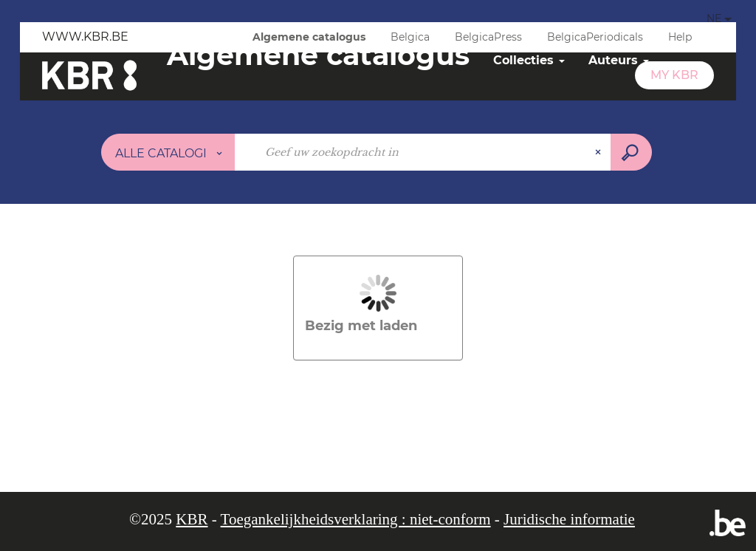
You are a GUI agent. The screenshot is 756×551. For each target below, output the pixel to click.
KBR (192, 519)
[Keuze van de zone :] (168, 152)
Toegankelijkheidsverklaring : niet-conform (356, 519)
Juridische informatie (569, 519)
